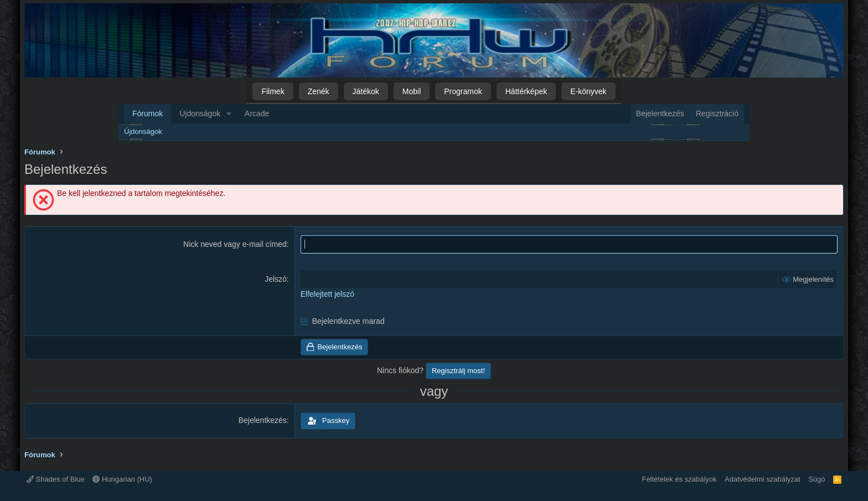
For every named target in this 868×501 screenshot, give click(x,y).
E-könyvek (588, 91)
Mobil (412, 91)
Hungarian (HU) (122, 479)
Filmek (273, 91)
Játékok (366, 91)
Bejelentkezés (263, 420)
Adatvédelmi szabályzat (763, 479)
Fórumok (148, 113)
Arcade (257, 113)
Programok (463, 91)
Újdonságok (200, 113)
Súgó (817, 479)
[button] (229, 114)
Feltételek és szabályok (679, 479)
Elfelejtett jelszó (327, 294)
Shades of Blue (56, 479)
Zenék (319, 91)
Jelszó (276, 279)
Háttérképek (526, 91)
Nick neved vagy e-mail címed (235, 244)
